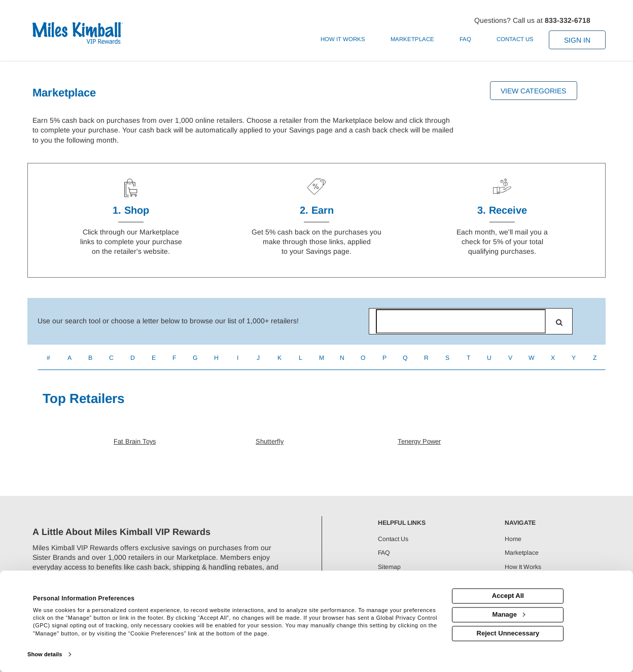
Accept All (508, 596)
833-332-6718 (568, 20)
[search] (559, 322)
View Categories (533, 91)
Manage (509, 614)
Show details (45, 654)
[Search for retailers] (461, 321)
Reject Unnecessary (508, 633)
